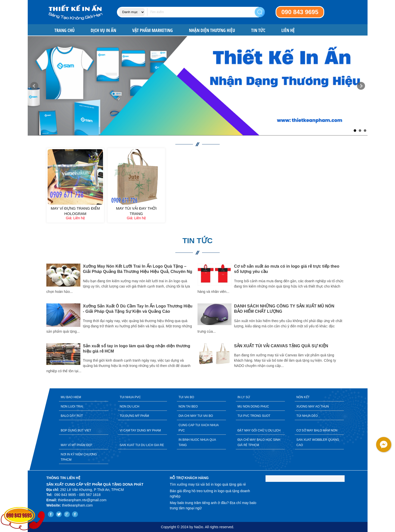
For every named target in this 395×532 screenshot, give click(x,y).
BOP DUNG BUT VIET (76, 430)
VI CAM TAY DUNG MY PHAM (140, 430)
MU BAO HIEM (71, 397)
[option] (122, 319)
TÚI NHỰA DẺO (307, 416)
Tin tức (258, 30)
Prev (34, 86)
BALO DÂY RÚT (72, 416)
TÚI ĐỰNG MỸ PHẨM (134, 416)
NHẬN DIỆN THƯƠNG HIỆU (212, 30)
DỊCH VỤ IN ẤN (103, 30)
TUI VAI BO (186, 397)
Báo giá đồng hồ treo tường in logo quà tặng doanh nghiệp (210, 494)
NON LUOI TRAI (72, 406)
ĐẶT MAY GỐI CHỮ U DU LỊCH (259, 430)
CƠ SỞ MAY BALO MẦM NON (317, 430)
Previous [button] (43, 323)
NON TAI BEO (188, 406)
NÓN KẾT (303, 397)
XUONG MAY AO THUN (313, 406)
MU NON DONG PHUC (253, 406)
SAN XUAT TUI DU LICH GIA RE (142, 445)
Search (260, 12)
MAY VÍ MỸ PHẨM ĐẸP (76, 445)
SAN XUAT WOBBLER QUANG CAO (318, 442)
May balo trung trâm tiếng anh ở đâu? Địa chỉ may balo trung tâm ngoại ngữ (213, 505)
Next (361, 86)
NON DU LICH (129, 406)
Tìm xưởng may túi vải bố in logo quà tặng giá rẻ (208, 484)
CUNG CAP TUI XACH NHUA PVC (199, 428)
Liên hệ (288, 30)
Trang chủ (64, 30)
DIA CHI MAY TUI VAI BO (196, 416)
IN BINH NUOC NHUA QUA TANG (197, 442)
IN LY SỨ (244, 397)
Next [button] (352, 323)
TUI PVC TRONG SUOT (254, 416)
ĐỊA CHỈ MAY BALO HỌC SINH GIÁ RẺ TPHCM (259, 442)
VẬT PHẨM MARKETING (153, 30)
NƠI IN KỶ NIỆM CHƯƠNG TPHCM (79, 457)
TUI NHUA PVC (130, 397)
